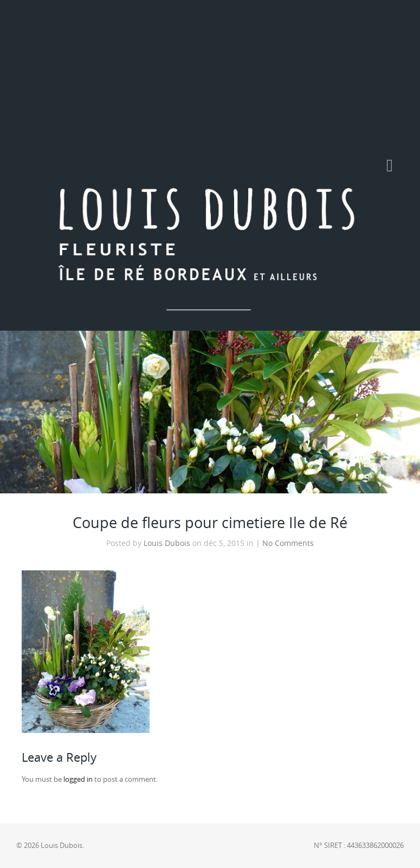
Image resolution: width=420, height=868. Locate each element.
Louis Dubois (167, 543)
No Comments (288, 543)
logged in (78, 779)
